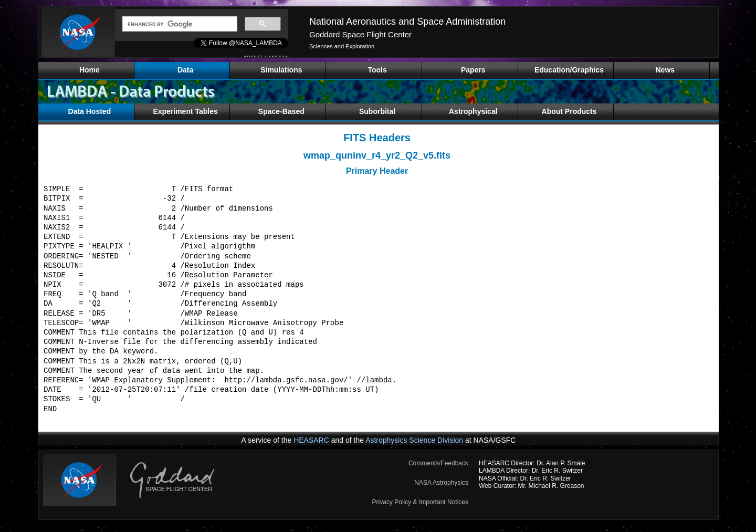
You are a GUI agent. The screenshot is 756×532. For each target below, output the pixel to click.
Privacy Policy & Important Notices (420, 502)
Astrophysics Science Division (414, 440)
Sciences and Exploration (342, 46)
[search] (179, 24)
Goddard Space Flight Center (360, 34)
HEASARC (311, 440)
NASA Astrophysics (441, 483)
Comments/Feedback (438, 463)
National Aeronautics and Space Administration (407, 22)
